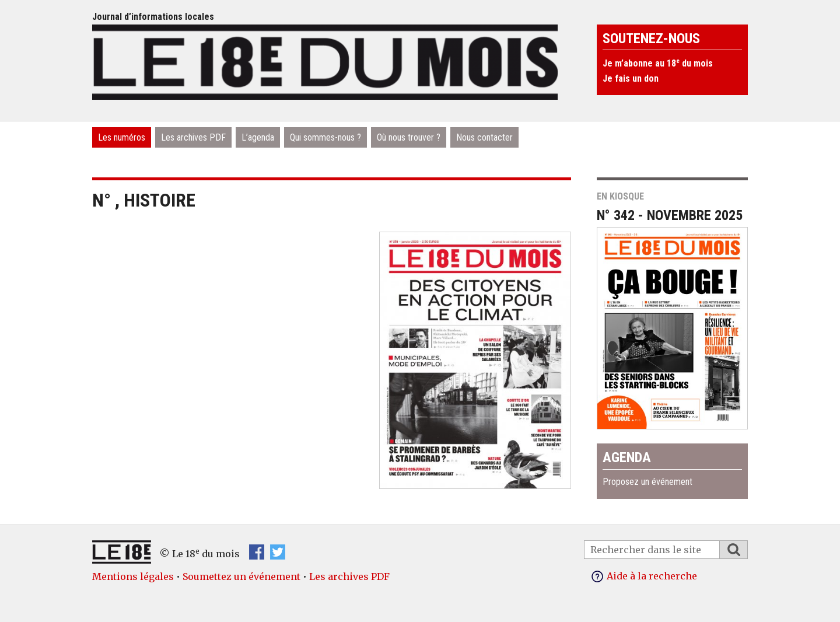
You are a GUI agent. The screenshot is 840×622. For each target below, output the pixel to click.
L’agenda (258, 137)
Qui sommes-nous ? (325, 137)
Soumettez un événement (242, 576)
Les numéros (122, 137)
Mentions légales (133, 576)
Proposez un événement (647, 482)
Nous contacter (484, 137)
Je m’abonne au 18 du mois (658, 63)
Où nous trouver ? (409, 137)
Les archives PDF (193, 137)
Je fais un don (631, 78)
